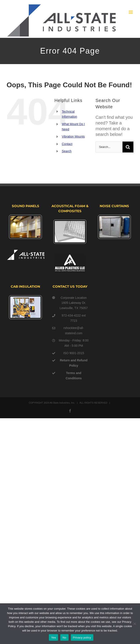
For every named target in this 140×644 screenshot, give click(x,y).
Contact (67, 144)
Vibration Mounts (73, 136)
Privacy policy (82, 638)
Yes (53, 638)
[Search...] (109, 147)
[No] (135, 624)
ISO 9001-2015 (74, 353)
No (64, 638)
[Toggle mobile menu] (131, 12)
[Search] (128, 147)
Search (67, 151)
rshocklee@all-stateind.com (74, 331)
